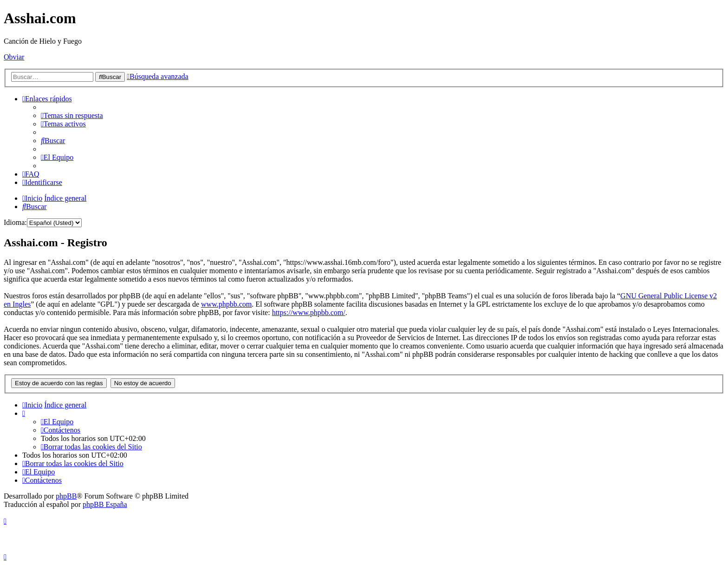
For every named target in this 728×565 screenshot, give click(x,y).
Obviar (14, 57)
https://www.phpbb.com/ (309, 312)
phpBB (66, 496)
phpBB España (105, 504)
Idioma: (15, 222)
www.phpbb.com (226, 304)
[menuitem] (72, 115)
